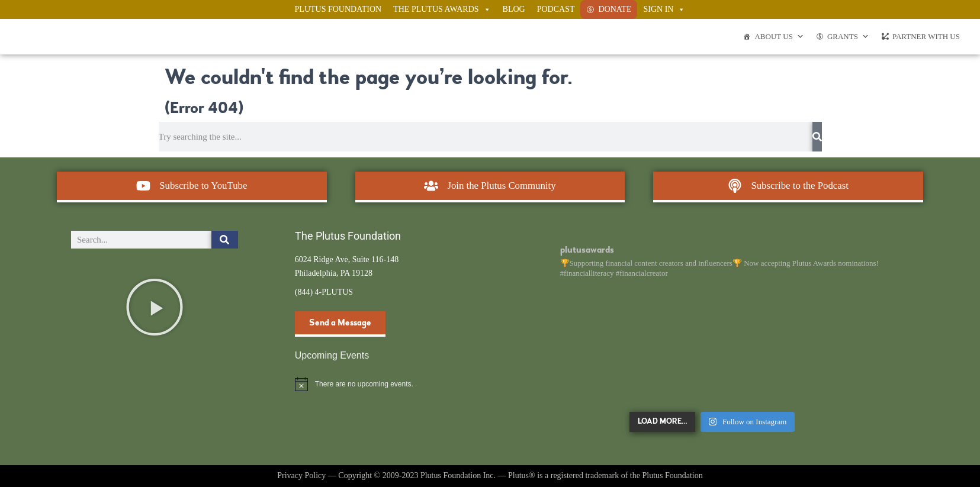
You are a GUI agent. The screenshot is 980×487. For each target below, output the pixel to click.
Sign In (664, 9)
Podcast (556, 9)
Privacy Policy (301, 475)
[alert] (378, 384)
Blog (514, 9)
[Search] (817, 137)
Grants (848, 37)
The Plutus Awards (442, 9)
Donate (615, 9)
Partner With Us (926, 36)
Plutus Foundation (338, 9)
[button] (155, 307)
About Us (779, 37)
